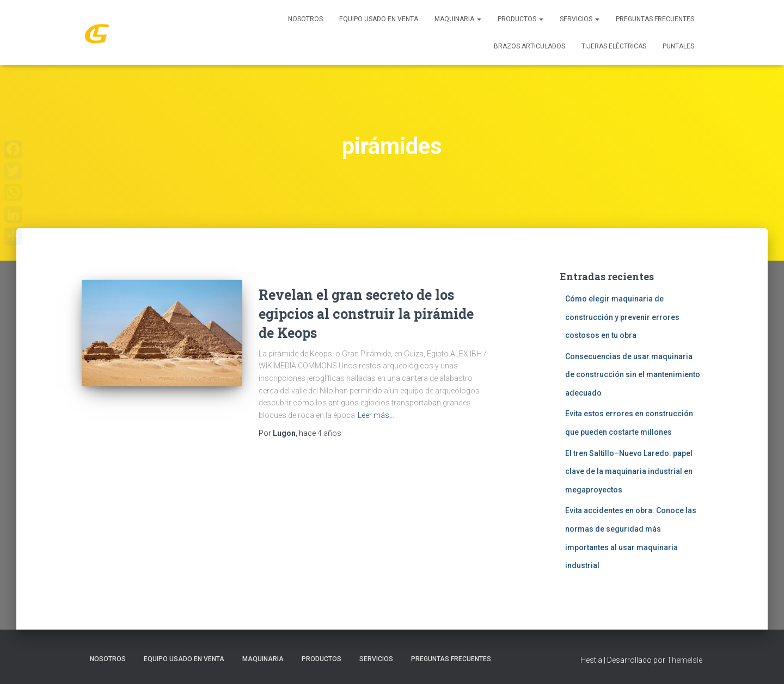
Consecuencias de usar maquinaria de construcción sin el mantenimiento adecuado (633, 375)
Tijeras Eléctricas (614, 46)
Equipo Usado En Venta (379, 19)
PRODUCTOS (520, 19)
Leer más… (376, 415)
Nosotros (305, 19)
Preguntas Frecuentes (655, 19)
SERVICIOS (580, 19)
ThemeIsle (685, 660)
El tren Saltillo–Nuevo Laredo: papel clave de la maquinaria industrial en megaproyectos (629, 472)
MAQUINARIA (458, 19)
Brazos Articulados (529, 46)
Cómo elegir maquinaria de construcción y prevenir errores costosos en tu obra (622, 317)
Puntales (678, 46)
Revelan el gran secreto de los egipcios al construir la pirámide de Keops (366, 314)
